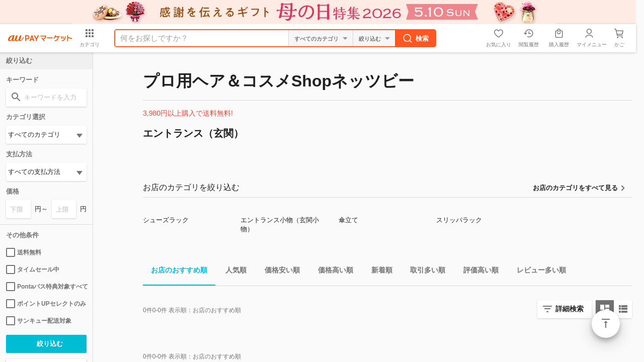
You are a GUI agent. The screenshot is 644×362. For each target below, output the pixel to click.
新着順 (378, 272)
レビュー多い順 (537, 272)
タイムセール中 (33, 269)
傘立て (348, 220)
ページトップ (606, 324)
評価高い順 (477, 272)
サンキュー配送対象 (39, 321)
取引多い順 (424, 272)
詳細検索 (570, 309)
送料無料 (24, 252)
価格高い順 (332, 272)
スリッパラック (459, 220)
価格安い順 (278, 272)
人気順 (232, 272)
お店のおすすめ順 (175, 272)
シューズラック (166, 220)
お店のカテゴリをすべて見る (575, 188)
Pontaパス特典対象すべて (46, 287)
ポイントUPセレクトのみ (46, 304)
